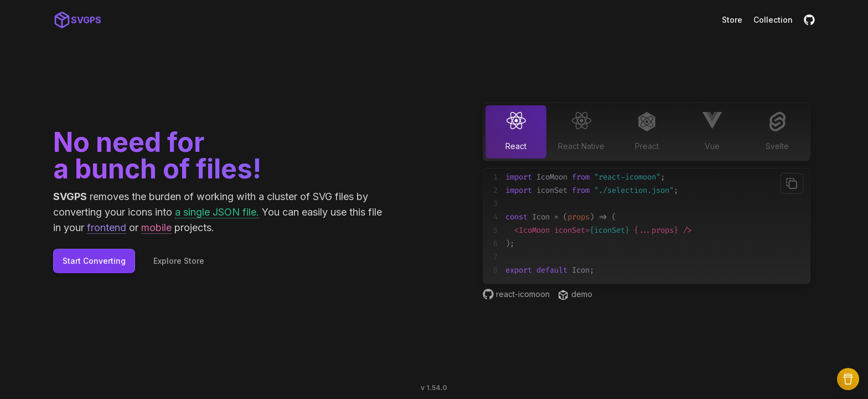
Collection (773, 20)
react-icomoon (516, 294)
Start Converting (94, 261)
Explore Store (179, 261)
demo (575, 295)
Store (732, 20)
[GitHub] (809, 20)
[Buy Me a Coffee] (848, 379)
